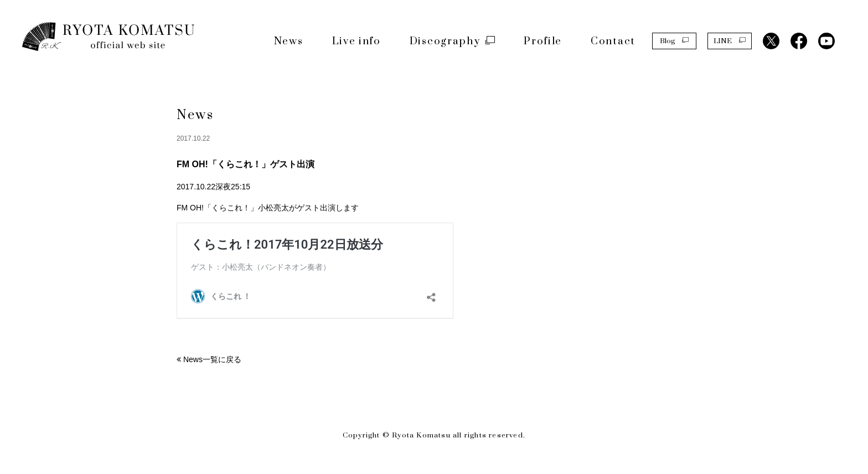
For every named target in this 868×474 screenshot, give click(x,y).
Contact (613, 41)
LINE (730, 40)
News (289, 41)
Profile (543, 41)
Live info (356, 41)
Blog (674, 40)
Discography (453, 41)
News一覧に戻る (212, 359)
